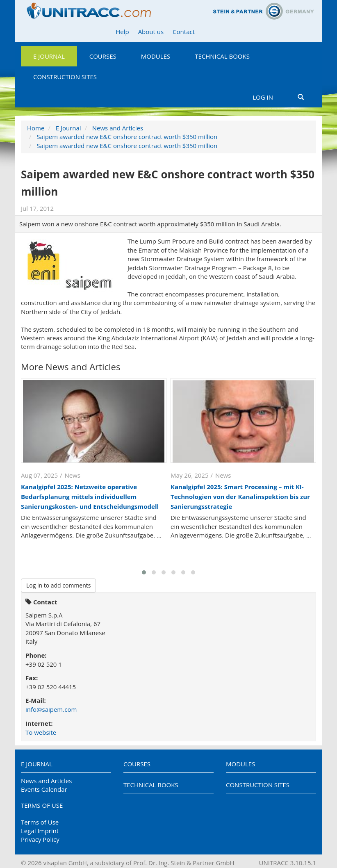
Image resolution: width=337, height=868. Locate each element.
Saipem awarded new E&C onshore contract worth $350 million (127, 137)
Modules (156, 56)
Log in (263, 97)
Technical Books (222, 56)
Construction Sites (65, 77)
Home (36, 128)
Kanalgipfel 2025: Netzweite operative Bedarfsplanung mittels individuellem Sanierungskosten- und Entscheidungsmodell (90, 497)
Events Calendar (44, 789)
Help (122, 32)
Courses (103, 56)
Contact (184, 32)
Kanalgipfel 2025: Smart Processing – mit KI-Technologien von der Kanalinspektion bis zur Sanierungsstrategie (240, 497)
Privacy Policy (40, 839)
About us (151, 32)
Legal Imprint (40, 831)
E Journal (49, 56)
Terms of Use (42, 805)
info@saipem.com (51, 709)
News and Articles (118, 128)
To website (41, 732)
